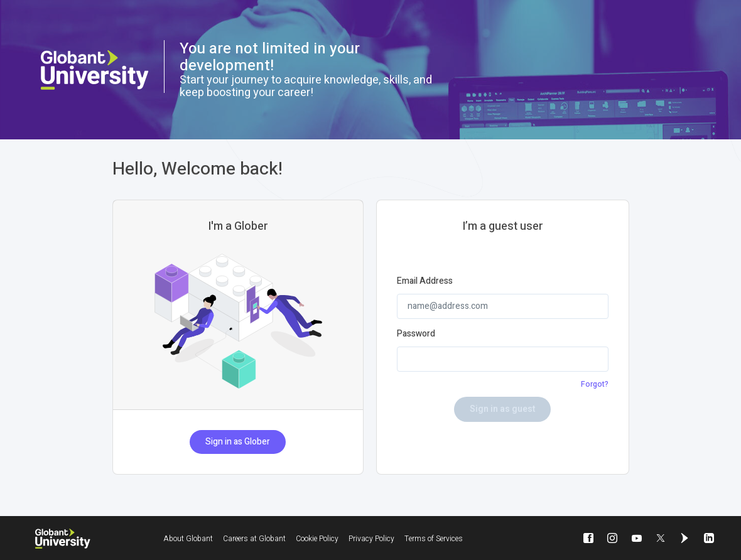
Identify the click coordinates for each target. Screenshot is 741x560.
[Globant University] (63, 539)
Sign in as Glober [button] (238, 442)
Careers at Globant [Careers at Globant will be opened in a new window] (254, 539)
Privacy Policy (371, 539)
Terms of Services (434, 539)
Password (416, 334)
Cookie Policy (317, 539)
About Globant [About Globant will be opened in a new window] (188, 539)
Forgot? (595, 384)
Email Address (425, 281)
